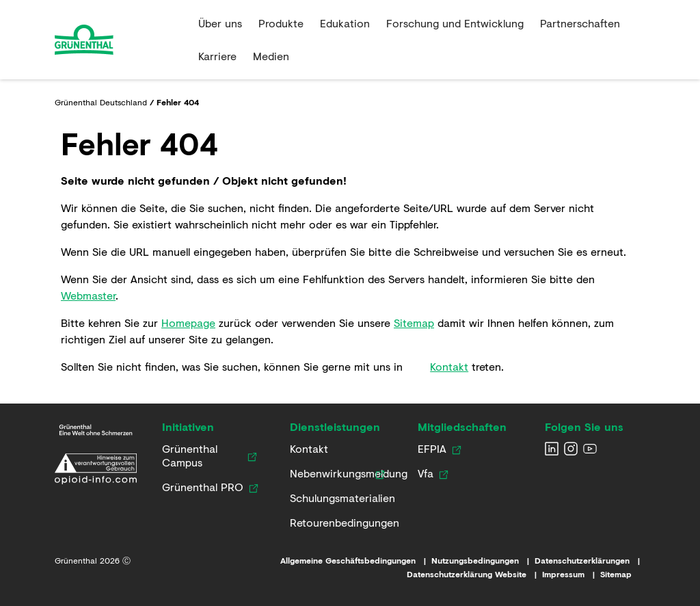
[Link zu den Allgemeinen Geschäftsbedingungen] (356, 561)
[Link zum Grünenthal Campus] (202, 456)
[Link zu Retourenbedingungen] (340, 523)
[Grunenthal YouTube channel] (590, 449)
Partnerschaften (580, 23)
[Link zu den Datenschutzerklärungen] (590, 561)
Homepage (188, 322)
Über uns (220, 23)
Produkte (281, 23)
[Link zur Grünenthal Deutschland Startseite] (96, 430)
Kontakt (449, 366)
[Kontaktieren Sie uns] (309, 449)
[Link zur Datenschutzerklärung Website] (474, 575)
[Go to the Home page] (121, 40)
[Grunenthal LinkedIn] (552, 449)
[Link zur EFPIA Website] (432, 449)
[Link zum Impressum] (571, 575)
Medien (271, 56)
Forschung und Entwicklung (455, 23)
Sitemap (414, 322)
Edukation (345, 23)
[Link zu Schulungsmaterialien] (337, 498)
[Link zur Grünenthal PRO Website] (203, 487)
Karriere (217, 56)
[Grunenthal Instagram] (571, 449)
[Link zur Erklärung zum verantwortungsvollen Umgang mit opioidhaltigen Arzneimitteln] (96, 469)
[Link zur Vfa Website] (426, 473)
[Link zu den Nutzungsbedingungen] (483, 561)
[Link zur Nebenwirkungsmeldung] (330, 473)
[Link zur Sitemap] (623, 575)
